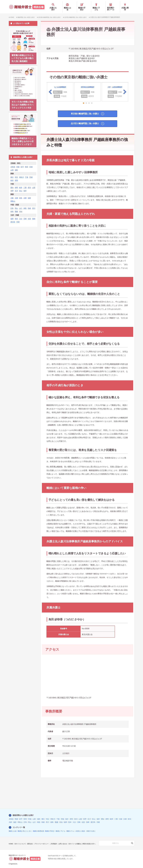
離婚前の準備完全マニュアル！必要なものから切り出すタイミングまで (23, 138)
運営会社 (31, 839)
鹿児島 (13, 219)
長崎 (34, 215)
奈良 (21, 195)
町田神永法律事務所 (87, 84)
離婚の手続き (84, 5)
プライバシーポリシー (44, 839)
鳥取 (25, 205)
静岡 (16, 184)
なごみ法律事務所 (60, 84)
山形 (12, 167)
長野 (12, 187)
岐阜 (21, 184)
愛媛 (16, 208)
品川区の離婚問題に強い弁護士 (84, 122)
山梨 (34, 184)
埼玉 (16, 174)
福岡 (12, 215)
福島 (16, 167)
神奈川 (22, 174)
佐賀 (29, 215)
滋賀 (29, 195)
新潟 (29, 184)
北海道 (13, 163)
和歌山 (13, 198)
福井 (25, 187)
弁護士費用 (127, 5)
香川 (34, 205)
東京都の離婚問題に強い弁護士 (84, 111)
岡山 (16, 205)
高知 (21, 208)
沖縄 (18, 219)
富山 (21, 187)
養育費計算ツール (113, 5)
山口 (21, 205)
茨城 (31, 174)
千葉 (27, 174)
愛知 (12, 184)
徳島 (12, 208)
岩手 (22, 163)
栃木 (12, 177)
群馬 (16, 177)
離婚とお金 (70, 5)
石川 (16, 187)
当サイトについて (21, 839)
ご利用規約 (57, 839)
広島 (12, 205)
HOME (11, 839)
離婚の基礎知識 (39, 828)
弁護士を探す (55, 5)
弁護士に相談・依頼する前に (86, 828)
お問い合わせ (66, 839)
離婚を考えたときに (25, 828)
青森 (18, 163)
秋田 (27, 163)
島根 (29, 205)
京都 (16, 195)
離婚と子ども (98, 5)
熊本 (16, 215)
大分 (21, 215)
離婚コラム (70, 828)
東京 (12, 174)
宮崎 (25, 215)
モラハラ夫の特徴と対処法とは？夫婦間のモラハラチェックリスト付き (23, 101)
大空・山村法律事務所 (115, 84)
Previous (50, 89)
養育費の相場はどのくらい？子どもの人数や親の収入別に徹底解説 (23, 55)
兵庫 (25, 195)
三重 (25, 184)
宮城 (31, 163)
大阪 (12, 195)
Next (125, 89)
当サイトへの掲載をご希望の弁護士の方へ (23, 842)
